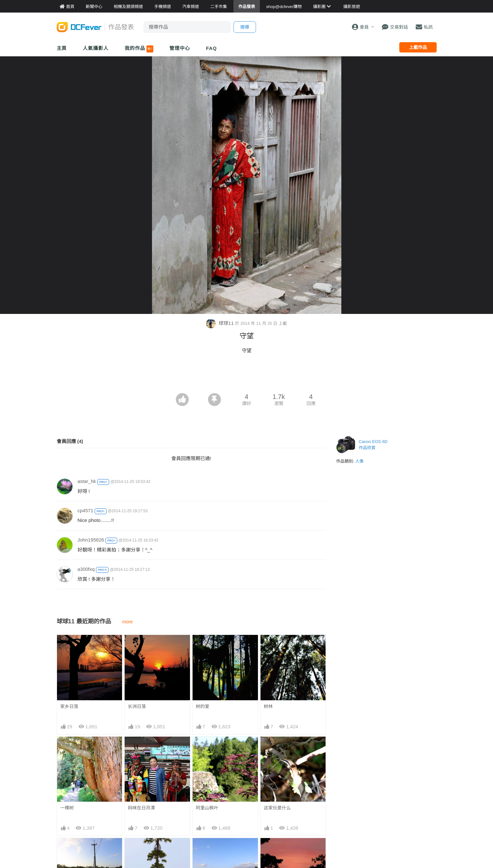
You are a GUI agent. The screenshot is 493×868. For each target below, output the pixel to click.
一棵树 (67, 808)
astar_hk (87, 481)
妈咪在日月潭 (141, 808)
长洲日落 (137, 706)
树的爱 (203, 706)
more (128, 622)
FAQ (212, 48)
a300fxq (86, 569)
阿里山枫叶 (207, 808)
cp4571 (85, 510)
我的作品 (139, 49)
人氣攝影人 (96, 48)
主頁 (62, 48)
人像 (359, 461)
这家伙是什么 (277, 808)
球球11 (221, 323)
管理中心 (180, 48)
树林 (268, 706)
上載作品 (418, 47)
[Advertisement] (247, 375)
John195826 (91, 540)
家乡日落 (69, 706)
